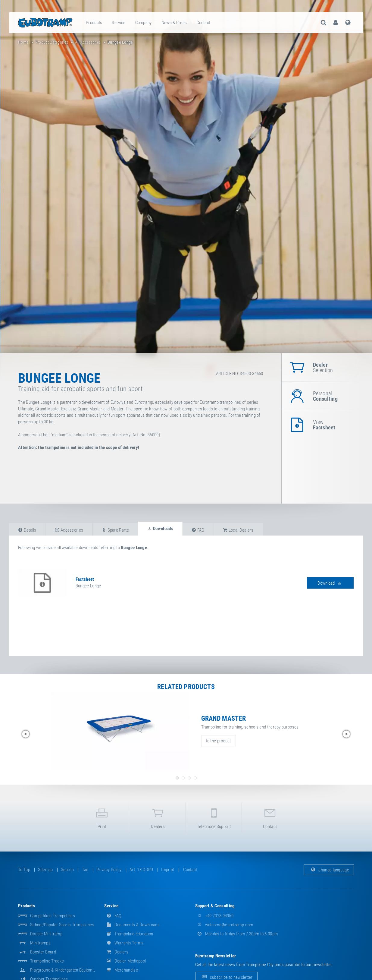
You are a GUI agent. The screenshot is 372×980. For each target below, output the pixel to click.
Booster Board (43, 952)
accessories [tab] (69, 530)
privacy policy (109, 870)
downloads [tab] (160, 529)
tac (85, 870)
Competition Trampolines (53, 916)
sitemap (45, 870)
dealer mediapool (125, 961)
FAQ (113, 916)
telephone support (214, 817)
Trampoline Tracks (47, 961)
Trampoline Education (129, 934)
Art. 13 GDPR (141, 870)
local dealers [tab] (238, 530)
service (119, 23)
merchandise (121, 970)
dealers (158, 817)
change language (329, 870)
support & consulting (215, 906)
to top (24, 870)
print (102, 817)
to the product (219, 741)
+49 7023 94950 (214, 916)
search (67, 870)
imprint (168, 870)
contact (203, 23)
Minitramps (40, 943)
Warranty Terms (124, 943)
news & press (174, 23)
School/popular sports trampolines (62, 925)
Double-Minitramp (46, 934)
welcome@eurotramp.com (224, 925)
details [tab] (27, 530)
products (94, 23)
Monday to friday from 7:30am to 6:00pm (237, 934)
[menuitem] (94, 23)
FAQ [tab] (198, 530)
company (144, 23)
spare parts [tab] (115, 530)
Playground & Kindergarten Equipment (64, 970)
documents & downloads (132, 925)
